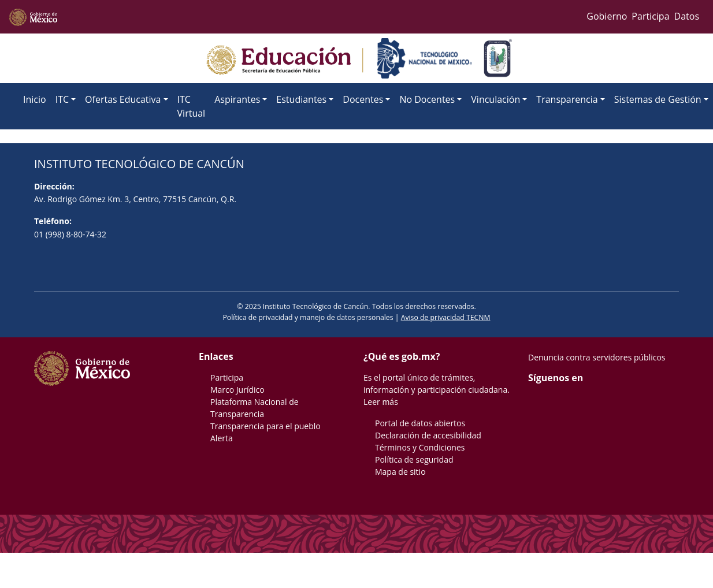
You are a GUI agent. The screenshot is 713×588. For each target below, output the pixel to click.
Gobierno (607, 16)
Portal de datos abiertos (420, 423)
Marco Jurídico (237, 390)
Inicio (35, 99)
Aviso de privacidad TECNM (446, 317)
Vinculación (495, 99)
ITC (62, 99)
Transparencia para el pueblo (265, 426)
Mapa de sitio (400, 472)
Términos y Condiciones (420, 447)
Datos (687, 16)
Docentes (363, 99)
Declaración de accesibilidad (428, 435)
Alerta (222, 438)
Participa (650, 16)
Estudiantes (301, 99)
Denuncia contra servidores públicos (597, 357)
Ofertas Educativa (123, 99)
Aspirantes (237, 99)
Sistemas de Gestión (658, 99)
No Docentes (427, 99)
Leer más (381, 402)
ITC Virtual (192, 106)
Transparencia (567, 99)
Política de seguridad (414, 459)
